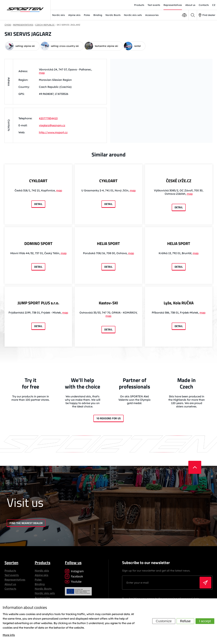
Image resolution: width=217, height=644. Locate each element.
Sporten (11, 563)
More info (9, 635)
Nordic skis (59, 15)
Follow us (73, 563)
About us (10, 584)
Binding (98, 15)
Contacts (10, 589)
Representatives (15, 580)
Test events (12, 575)
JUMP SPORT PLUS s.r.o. (38, 303)
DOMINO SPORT (38, 243)
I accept (205, 621)
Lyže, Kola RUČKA (179, 303)
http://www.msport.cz (53, 132)
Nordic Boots (113, 15)
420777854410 (48, 118)
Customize (164, 621)
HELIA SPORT (108, 243)
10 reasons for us (108, 418)
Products (10, 571)
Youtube (73, 582)
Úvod (8, 25)
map (42, 73)
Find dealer (207, 15)
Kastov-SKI (108, 303)
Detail (38, 204)
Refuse (185, 621)
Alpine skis (74, 15)
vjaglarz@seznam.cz (52, 125)
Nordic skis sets (133, 15)
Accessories (152, 15)
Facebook (74, 576)
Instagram (74, 571)
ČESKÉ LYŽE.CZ (179, 181)
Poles (87, 15)
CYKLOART (38, 181)
